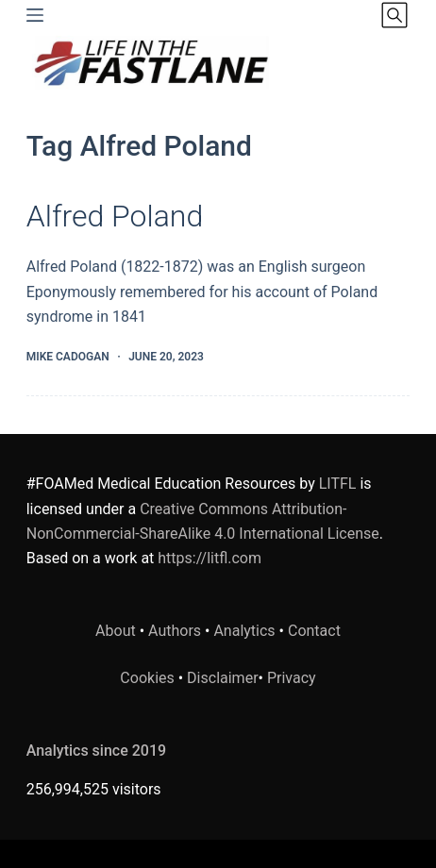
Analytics (244, 631)
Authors (175, 631)
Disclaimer (222, 678)
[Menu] (35, 15)
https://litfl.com (210, 558)
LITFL (338, 484)
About (116, 631)
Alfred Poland (115, 216)
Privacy (292, 678)
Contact (314, 631)
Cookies (149, 678)
